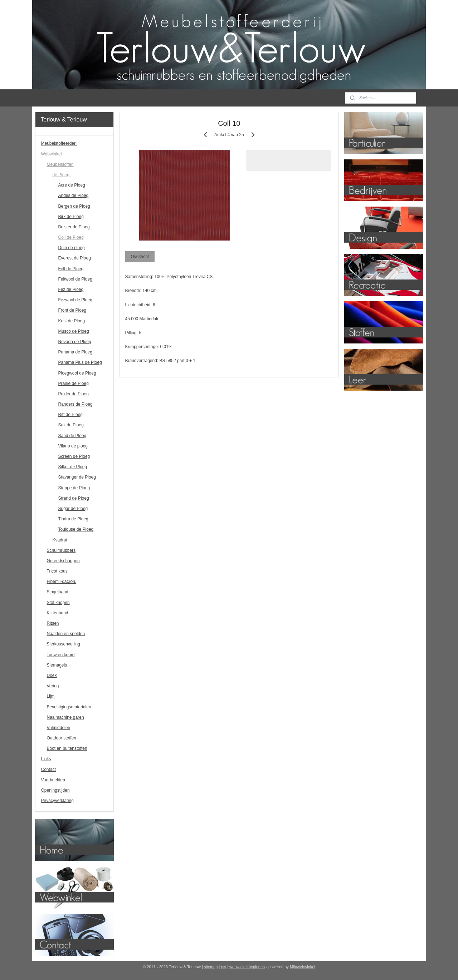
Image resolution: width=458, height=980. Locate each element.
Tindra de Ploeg (73, 519)
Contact (48, 769)
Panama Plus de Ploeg (80, 362)
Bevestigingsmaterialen (69, 707)
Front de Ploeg (72, 310)
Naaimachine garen (65, 717)
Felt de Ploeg (71, 269)
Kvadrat (60, 540)
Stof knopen (58, 603)
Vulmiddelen (59, 728)
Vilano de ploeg (73, 446)
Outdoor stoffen (62, 738)
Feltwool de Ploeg (75, 279)
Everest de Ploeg (75, 258)
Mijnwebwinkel (303, 967)
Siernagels (57, 665)
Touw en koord (61, 655)
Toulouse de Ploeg (76, 529)
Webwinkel (52, 154)
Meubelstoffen (60, 164)
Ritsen (53, 623)
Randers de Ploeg (75, 404)
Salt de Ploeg (71, 425)
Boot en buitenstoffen (67, 748)
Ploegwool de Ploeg (77, 373)
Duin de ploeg (72, 248)
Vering (53, 686)
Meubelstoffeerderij (59, 143)
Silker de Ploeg (73, 467)
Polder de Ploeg (74, 394)
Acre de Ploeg (72, 185)
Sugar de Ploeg (73, 509)
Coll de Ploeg (71, 237)
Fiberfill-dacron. (62, 581)
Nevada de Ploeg (75, 342)
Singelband (58, 592)
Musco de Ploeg (74, 331)
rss (223, 967)
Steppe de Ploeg (74, 488)
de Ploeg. (62, 175)
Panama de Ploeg (75, 352)
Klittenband (58, 613)
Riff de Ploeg (71, 415)
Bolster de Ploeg (74, 227)
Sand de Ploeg (72, 436)
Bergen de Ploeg (74, 206)
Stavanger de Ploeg (77, 477)
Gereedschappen (63, 561)
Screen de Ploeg (74, 456)
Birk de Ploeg (71, 217)
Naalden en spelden (66, 634)
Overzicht (140, 257)
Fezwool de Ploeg (75, 300)
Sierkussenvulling (64, 644)
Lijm (51, 696)
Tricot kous (57, 571)
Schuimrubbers (61, 550)
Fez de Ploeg (71, 289)
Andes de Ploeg (74, 195)
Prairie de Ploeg (74, 383)
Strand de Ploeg (74, 498)
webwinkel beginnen (247, 967)
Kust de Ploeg (72, 321)
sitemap (211, 967)
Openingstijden (55, 790)
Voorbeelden (53, 780)
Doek (52, 675)
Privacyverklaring (57, 801)
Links (46, 759)
